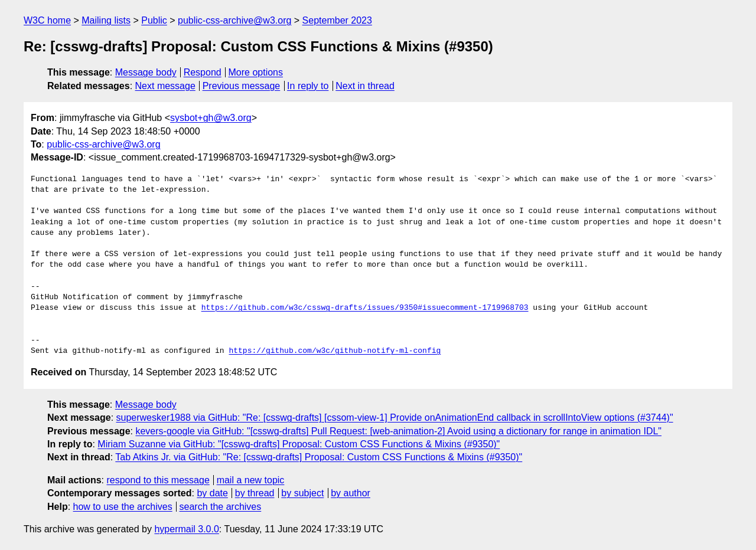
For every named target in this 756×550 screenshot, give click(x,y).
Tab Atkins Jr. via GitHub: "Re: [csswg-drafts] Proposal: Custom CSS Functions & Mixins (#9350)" (319, 457)
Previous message (242, 86)
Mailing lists (106, 20)
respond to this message (158, 480)
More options (256, 72)
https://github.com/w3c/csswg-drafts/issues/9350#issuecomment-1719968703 (365, 308)
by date (212, 493)
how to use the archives (123, 507)
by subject (302, 493)
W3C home (47, 20)
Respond (203, 72)
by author (351, 493)
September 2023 (337, 20)
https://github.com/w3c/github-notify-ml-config (335, 351)
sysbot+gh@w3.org (211, 118)
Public (154, 20)
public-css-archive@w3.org (234, 20)
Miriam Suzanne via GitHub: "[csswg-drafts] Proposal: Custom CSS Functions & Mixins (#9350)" (299, 444)
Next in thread (365, 86)
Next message (165, 86)
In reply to (308, 86)
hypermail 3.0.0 (186, 529)
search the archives (221, 507)
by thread (255, 493)
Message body (146, 72)
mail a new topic (251, 480)
